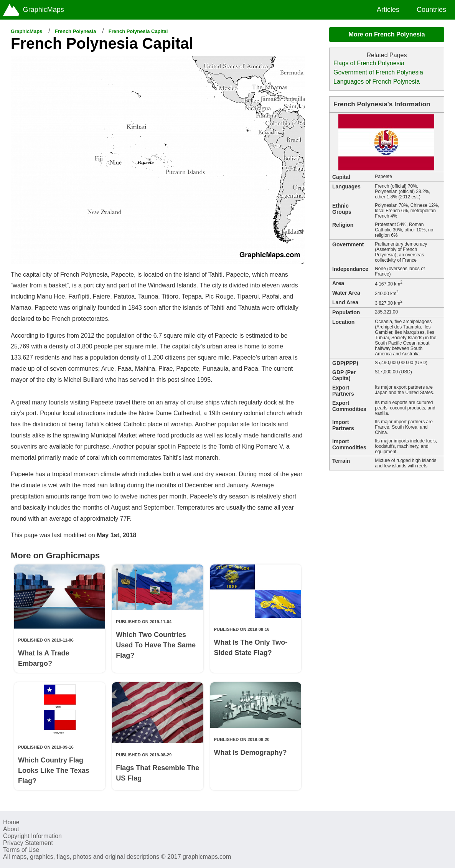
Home (11, 822)
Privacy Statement (28, 843)
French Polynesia (76, 31)
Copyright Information (32, 836)
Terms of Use (21, 850)
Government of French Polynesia (378, 72)
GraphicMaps (26, 31)
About (11, 829)
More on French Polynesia (387, 34)
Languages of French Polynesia (377, 82)
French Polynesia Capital (138, 31)
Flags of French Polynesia (369, 63)
